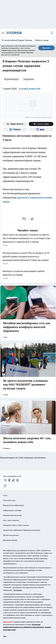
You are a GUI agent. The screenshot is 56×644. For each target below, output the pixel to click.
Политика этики (9, 500)
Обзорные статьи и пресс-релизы (16, 525)
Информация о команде (12, 510)
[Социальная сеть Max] (41, 129)
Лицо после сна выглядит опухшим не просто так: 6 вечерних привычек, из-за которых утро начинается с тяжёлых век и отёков (28, 240)
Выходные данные (10, 540)
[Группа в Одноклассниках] (9, 480)
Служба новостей (30, 89)
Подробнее (18, 590)
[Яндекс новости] (15, 124)
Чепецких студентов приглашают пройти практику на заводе (28, 275)
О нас (5, 495)
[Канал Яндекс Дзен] (41, 124)
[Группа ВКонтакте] (5, 480)
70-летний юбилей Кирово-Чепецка (17, 40)
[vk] (24, 219)
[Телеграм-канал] (15, 129)
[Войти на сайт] (52, 33)
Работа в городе (42, 40)
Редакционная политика (12, 515)
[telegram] (33, 219)
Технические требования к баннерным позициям (22, 530)
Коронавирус (12, 79)
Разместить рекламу (11, 535)
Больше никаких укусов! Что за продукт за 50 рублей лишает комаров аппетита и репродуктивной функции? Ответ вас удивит (28, 258)
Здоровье (29, 79)
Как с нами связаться (11, 520)
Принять (46, 48)
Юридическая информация (13, 505)
